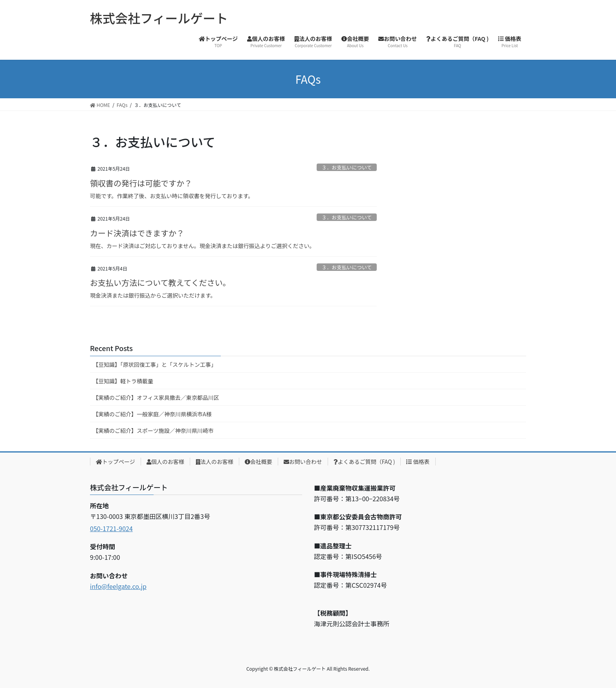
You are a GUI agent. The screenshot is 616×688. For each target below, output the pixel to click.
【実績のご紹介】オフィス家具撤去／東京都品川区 (156, 397)
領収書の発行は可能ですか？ (141, 183)
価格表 (418, 462)
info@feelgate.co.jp (118, 586)
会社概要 (258, 462)
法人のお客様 (214, 462)
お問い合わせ (303, 462)
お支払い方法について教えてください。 (160, 282)
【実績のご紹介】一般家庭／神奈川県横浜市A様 (152, 414)
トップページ (115, 462)
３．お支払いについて (347, 167)
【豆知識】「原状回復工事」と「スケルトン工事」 (155, 364)
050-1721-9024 (111, 528)
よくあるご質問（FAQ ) (364, 462)
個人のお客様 (165, 462)
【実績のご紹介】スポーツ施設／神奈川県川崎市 (153, 430)
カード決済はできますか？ (137, 233)
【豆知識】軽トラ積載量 (123, 381)
